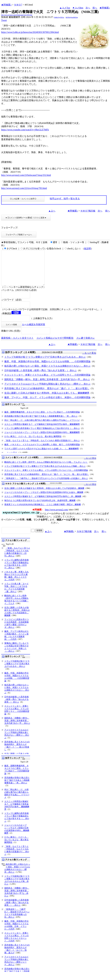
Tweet (4, 20)
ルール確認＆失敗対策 (34, 331)
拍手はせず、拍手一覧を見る (65, 199)
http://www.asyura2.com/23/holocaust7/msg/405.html (17, 15)
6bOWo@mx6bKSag (72, 17)
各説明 (87, 249)
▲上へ (52, 211)
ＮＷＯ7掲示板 (88, 211)
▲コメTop (65, 8)
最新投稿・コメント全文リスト (17, 345)
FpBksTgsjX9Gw (59, 17)
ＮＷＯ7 (18, 5)
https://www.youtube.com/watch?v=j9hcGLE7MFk (25, 130)
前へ (95, 8)
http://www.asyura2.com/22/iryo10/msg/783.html (24, 188)
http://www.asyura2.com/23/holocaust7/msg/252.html (26, 175)
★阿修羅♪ (6, 5)
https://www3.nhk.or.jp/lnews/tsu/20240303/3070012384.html (30, 32)
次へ (88, 8)
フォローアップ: (10, 228)
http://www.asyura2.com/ (57, 517)
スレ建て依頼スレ (86, 345)
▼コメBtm (78, 8)
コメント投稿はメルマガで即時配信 (55, 345)
